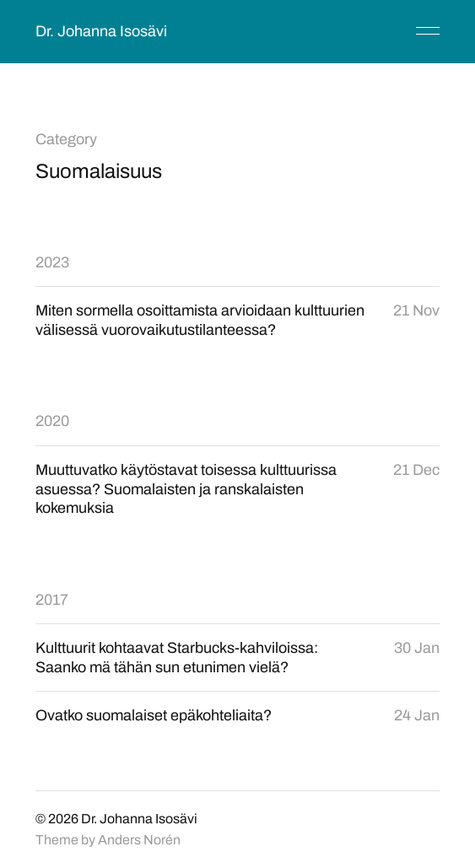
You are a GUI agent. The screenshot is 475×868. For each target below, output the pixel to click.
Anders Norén (139, 840)
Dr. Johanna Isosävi (101, 31)
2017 (52, 600)
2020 (52, 421)
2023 (52, 262)
